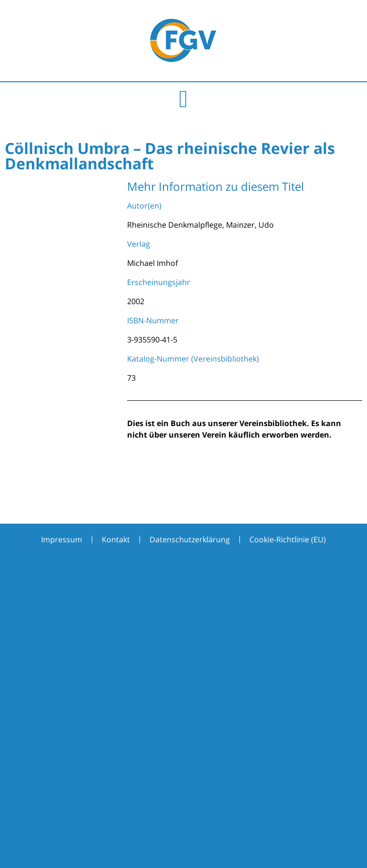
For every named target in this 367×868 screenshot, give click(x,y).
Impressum (62, 539)
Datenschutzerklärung (190, 539)
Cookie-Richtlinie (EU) (288, 539)
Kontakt (116, 539)
